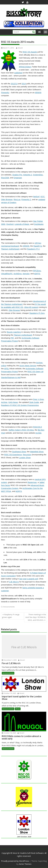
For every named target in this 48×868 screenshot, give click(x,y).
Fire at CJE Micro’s (24, 647)
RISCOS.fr (38, 427)
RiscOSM (5, 178)
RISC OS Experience (13, 455)
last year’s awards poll (29, 579)
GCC (43, 197)
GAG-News (13, 402)
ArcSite (38, 433)
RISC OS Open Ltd (35, 372)
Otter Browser (7, 199)
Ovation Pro (17, 175)
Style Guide (34, 402)
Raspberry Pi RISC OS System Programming (20, 405)
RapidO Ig (38, 246)
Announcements (9, 607)
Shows (18, 709)
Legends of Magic (22, 224)
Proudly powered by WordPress (15, 861)
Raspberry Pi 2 (33, 249)
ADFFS (37, 274)
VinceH (19, 48)
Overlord (10, 224)
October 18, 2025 (9, 733)
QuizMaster (39, 224)
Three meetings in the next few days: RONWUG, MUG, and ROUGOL (36, 617)
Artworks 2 (28, 175)
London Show (25, 458)
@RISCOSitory (25, 67)
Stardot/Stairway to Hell (11, 377)
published (18, 73)
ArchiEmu (18, 274)
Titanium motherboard (10, 249)
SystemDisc (38, 175)
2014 (24, 84)
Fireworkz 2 (26, 199)
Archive (4, 402)
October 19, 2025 (9, 693)
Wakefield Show (37, 452)
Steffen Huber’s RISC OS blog (21, 430)
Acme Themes (25, 864)
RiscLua (17, 199)
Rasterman (32, 482)
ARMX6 (38, 93)
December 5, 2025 (9, 660)
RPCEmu (37, 271)
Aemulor (26, 274)
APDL (7, 369)
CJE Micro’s (14, 582)
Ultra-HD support (31, 307)
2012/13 (14, 84)
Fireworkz (5, 93)
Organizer (18, 178)
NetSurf (36, 197)
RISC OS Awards (30, 52)
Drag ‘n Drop (38, 399)
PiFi (12, 338)
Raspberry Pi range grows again (11, 616)
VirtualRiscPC (7, 274)
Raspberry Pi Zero (37, 313)
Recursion (27, 455)
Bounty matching (14, 332)
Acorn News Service (28, 366)
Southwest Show (19, 452)
